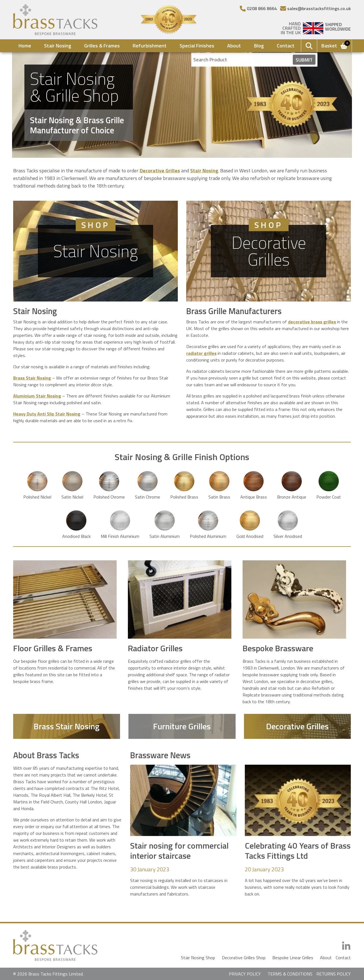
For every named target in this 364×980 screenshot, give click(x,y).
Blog (259, 46)
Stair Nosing (58, 46)
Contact (286, 46)
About (234, 46)
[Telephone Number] (258, 8)
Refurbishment (150, 46)
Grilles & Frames (102, 46)
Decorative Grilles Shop (244, 958)
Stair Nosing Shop (198, 958)
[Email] (315, 8)
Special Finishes (197, 46)
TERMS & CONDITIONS (290, 974)
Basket (335, 45)
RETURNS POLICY (334, 974)
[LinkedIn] (346, 946)
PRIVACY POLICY (245, 974)
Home (25, 46)
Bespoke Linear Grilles (293, 958)
